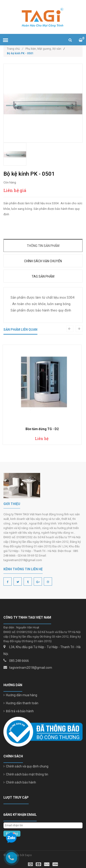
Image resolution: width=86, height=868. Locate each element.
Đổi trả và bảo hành (19, 711)
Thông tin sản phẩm (43, 246)
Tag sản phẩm (43, 276)
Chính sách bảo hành (20, 782)
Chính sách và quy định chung (26, 766)
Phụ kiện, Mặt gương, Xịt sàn (43, 49)
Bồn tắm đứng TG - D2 (43, 429)
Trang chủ (15, 49)
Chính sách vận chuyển (43, 261)
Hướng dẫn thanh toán (21, 703)
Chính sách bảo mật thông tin (26, 774)
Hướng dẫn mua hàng (20, 695)
